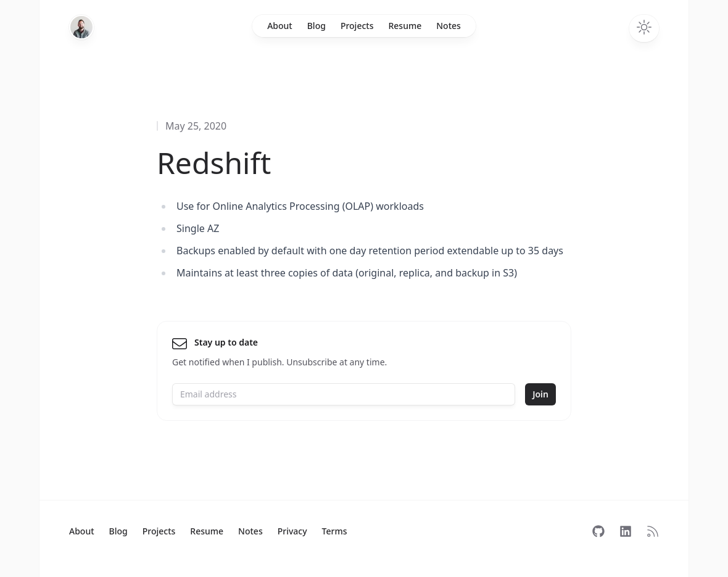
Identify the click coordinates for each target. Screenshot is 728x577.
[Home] (81, 27)
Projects (357, 26)
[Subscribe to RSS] (653, 531)
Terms (335, 531)
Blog (316, 26)
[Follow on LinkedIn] (626, 531)
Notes (449, 26)
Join (540, 394)
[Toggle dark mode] (644, 28)
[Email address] (344, 394)
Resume (405, 26)
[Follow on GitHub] (598, 531)
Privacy (292, 531)
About (280, 26)
